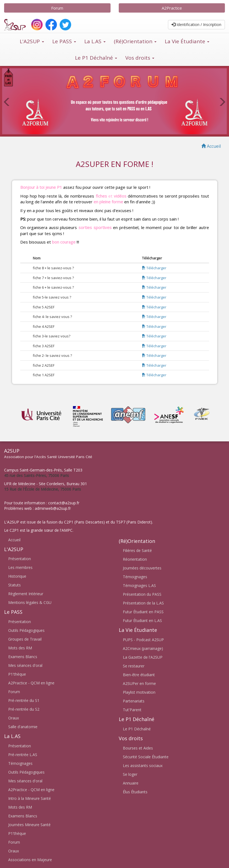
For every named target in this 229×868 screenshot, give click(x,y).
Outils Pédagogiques (26, 630)
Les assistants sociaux (143, 766)
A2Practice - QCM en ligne (31, 683)
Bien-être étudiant (139, 675)
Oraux (14, 718)
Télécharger (154, 268)
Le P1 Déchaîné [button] (96, 58)
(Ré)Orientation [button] (135, 41)
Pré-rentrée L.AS (23, 755)
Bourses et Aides (138, 748)
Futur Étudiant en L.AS (142, 620)
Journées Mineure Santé (29, 825)
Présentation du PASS (142, 594)
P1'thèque (17, 674)
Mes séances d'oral (25, 665)
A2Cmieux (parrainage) (143, 648)
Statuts (15, 585)
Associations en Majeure (30, 860)
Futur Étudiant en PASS (143, 612)
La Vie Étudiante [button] (187, 41)
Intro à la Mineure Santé (30, 798)
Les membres (20, 567)
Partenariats (134, 701)
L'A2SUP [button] (32, 41)
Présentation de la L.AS (143, 603)
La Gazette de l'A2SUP (143, 657)
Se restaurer (134, 666)
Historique (17, 576)
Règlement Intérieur (26, 594)
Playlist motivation (139, 692)
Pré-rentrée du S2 (24, 709)
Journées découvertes (142, 568)
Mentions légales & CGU (30, 602)
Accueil (14, 540)
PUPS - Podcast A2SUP (143, 640)
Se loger (130, 774)
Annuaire (131, 783)
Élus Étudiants (135, 792)
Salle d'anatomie (23, 727)
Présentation (20, 559)
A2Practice (172, 8)
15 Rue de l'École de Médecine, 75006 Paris (43, 489)
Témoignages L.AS (139, 585)
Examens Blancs (23, 657)
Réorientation (135, 559)
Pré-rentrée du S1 (24, 700)
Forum (57, 8)
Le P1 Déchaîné (137, 729)
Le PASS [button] (64, 41)
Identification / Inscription (196, 24)
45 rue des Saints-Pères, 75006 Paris (37, 475)
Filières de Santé (137, 550)
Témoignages (20, 763)
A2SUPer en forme (139, 683)
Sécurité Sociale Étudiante (146, 757)
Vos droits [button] (140, 58)
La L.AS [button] (95, 41)
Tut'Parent (132, 710)
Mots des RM (20, 648)
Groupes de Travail (25, 639)
